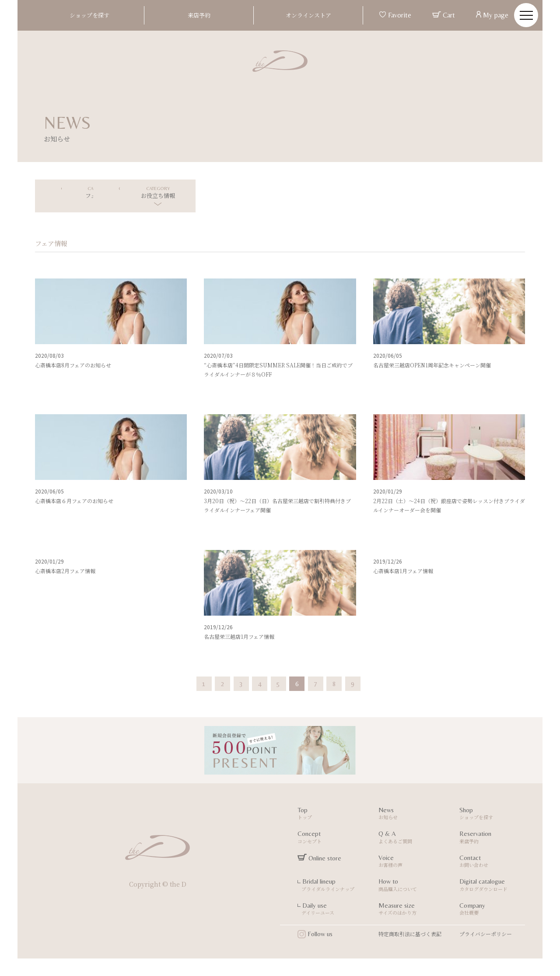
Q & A (412, 838)
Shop (493, 815)
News (412, 815)
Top (331, 815)
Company (493, 910)
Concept (331, 838)
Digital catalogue (493, 886)
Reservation (493, 838)
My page (492, 15)
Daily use (331, 910)
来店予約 (199, 15)
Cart (444, 15)
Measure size (412, 910)
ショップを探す (89, 15)
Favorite (395, 15)
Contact (493, 862)
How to (412, 886)
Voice (412, 862)
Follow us (315, 934)
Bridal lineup (331, 886)
